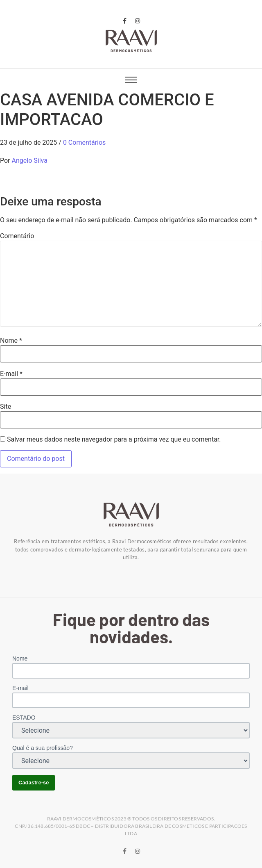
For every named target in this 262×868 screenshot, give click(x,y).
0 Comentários (84, 142)
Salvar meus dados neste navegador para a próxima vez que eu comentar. (114, 440)
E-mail (11, 374)
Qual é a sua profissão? (43, 748)
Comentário (17, 236)
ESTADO (24, 718)
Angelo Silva (30, 161)
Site (6, 407)
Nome (11, 341)
